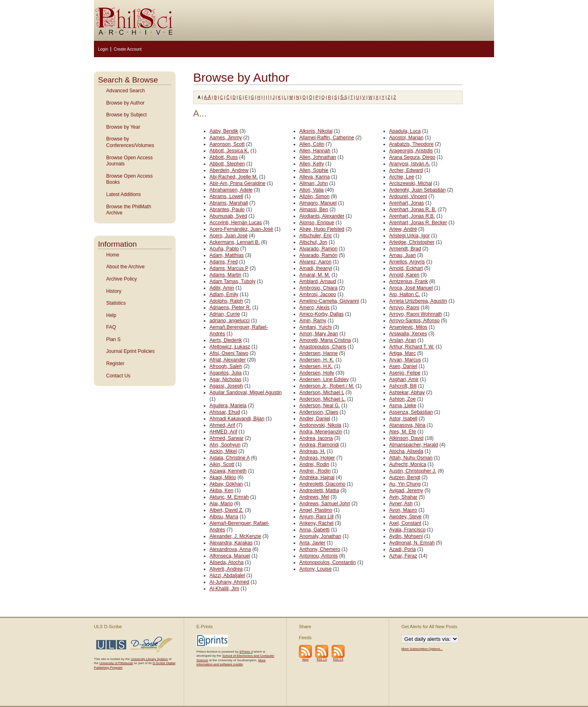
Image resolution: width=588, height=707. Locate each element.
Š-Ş (344, 97)
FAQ (111, 327)
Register (115, 364)
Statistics (116, 303)
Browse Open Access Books (129, 179)
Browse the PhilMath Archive (129, 210)
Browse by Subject (126, 115)
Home (113, 255)
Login (103, 49)
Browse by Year (123, 127)
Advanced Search (126, 91)
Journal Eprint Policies (130, 351)
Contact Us (118, 376)
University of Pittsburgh (116, 663)
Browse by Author (125, 103)
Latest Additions (124, 194)
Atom (305, 659)
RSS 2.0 (338, 659)
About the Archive (125, 267)
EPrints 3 (246, 652)
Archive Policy (121, 279)
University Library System (149, 659)
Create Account (127, 49)
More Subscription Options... (422, 649)
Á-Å (207, 97)
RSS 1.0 (322, 659)
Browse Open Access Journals (129, 161)
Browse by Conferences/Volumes (130, 142)
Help (111, 315)
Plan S (113, 339)
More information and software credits (231, 662)
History (114, 291)
